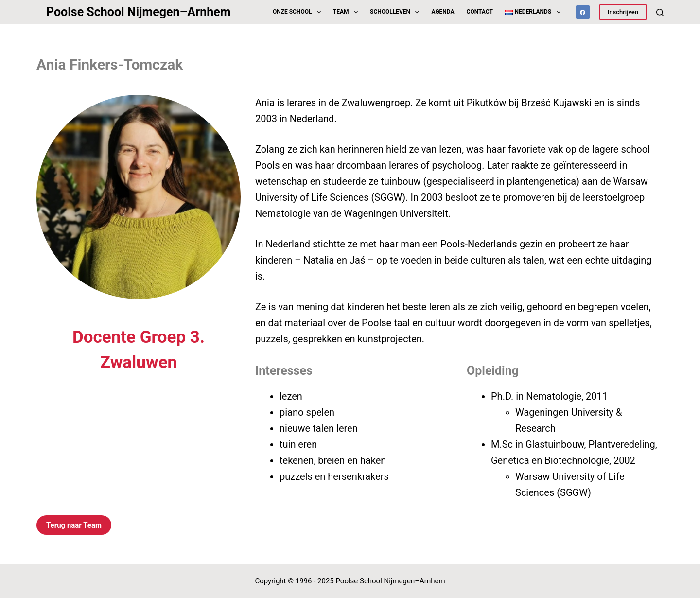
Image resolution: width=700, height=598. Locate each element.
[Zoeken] (660, 12)
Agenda (443, 12)
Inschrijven (623, 12)
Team (347, 12)
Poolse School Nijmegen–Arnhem (138, 12)
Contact (480, 12)
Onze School (299, 12)
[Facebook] (583, 12)
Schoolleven (396, 12)
